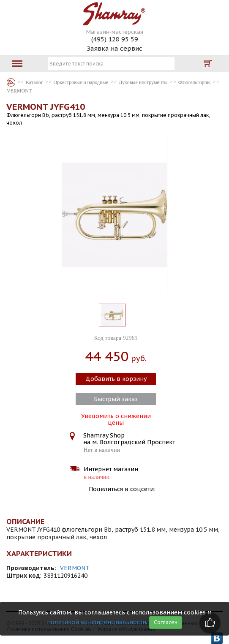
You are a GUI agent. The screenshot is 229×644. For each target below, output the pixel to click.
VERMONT (75, 568)
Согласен (166, 622)
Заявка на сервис (114, 48)
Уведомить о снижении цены (116, 418)
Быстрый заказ (116, 399)
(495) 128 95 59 (115, 39)
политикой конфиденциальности (97, 622)
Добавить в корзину (116, 379)
